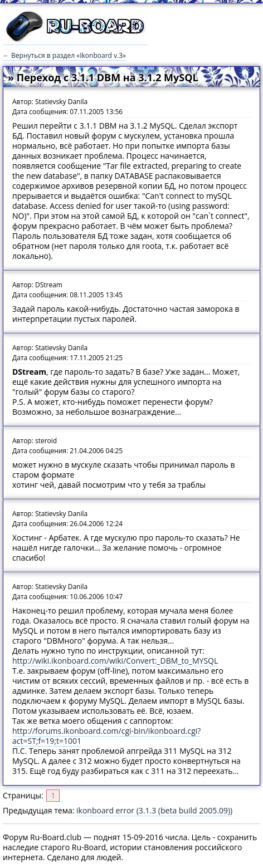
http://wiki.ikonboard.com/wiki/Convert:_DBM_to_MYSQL (115, 661)
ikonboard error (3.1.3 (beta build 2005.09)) (154, 810)
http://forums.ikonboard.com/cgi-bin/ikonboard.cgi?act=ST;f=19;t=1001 (106, 736)
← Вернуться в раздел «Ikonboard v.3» (64, 55)
